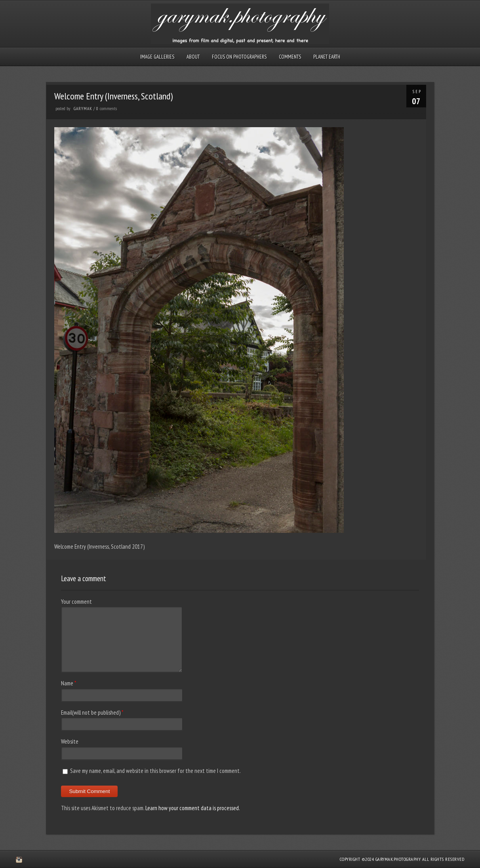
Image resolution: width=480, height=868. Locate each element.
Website (70, 741)
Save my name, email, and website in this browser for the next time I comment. (155, 771)
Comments (290, 57)
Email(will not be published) (91, 713)
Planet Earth (327, 57)
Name (67, 683)
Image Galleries (157, 57)
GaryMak (83, 109)
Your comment (76, 602)
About (193, 57)
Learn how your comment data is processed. (193, 808)
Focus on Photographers (239, 57)
